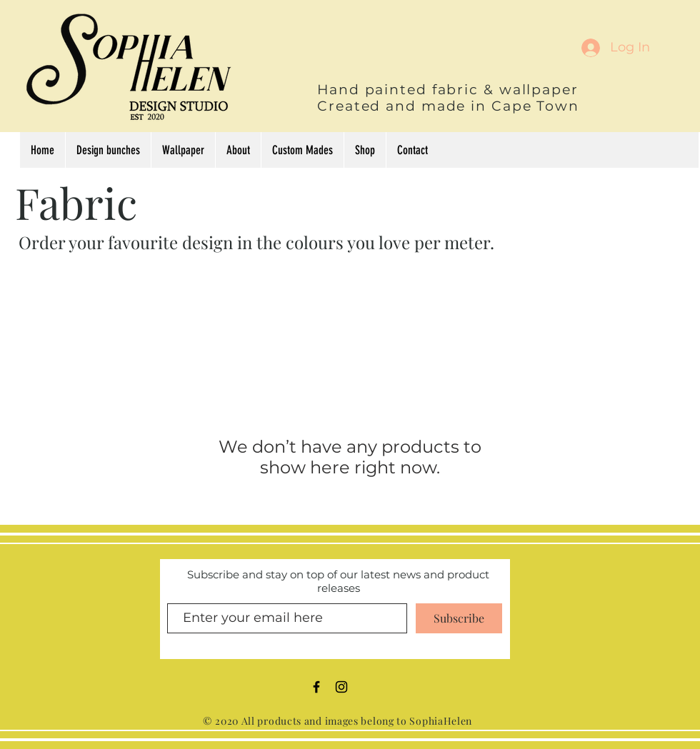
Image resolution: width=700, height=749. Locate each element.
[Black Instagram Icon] (341, 687)
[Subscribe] (459, 618)
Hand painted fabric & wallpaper (448, 90)
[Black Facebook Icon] (316, 687)
